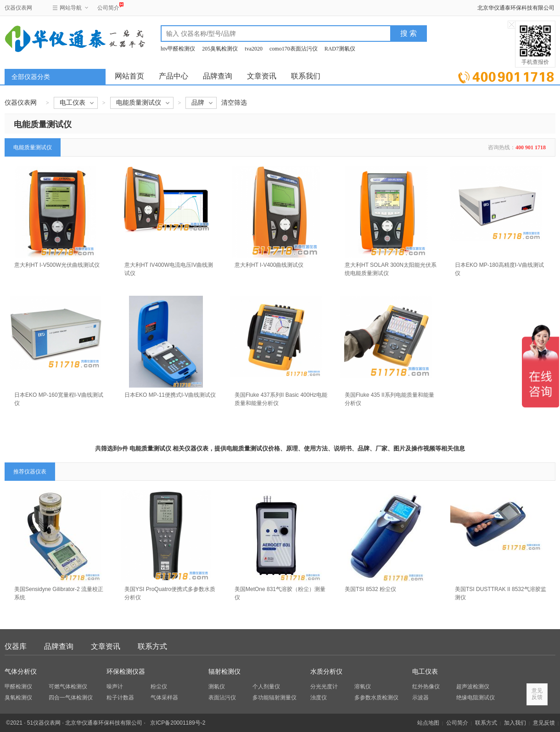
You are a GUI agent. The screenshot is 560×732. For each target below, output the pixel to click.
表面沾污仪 (222, 698)
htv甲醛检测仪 (178, 49)
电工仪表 (425, 672)
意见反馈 (544, 723)
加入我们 (515, 723)
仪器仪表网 (18, 8)
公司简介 (108, 7)
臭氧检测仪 (18, 698)
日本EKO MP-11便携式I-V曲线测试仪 (170, 395)
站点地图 (428, 723)
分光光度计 (324, 687)
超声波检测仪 (473, 687)
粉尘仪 (159, 687)
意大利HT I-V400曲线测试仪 (269, 265)
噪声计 (115, 687)
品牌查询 (218, 76)
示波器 (420, 698)
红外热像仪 (426, 687)
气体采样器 (164, 698)
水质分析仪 (326, 672)
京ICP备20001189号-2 (178, 723)
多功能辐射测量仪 (274, 698)
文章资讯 (262, 76)
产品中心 (174, 76)
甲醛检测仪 (18, 687)
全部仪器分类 (31, 77)
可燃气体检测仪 (68, 687)
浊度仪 (319, 698)
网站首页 (129, 76)
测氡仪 (217, 687)
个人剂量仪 (266, 687)
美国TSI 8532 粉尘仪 (370, 589)
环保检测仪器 (126, 672)
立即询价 (506, 76)
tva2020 (254, 49)
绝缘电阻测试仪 (476, 698)
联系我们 (306, 76)
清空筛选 (234, 103)
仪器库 (16, 646)
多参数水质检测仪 (376, 698)
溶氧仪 (363, 687)
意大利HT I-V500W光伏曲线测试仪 (57, 265)
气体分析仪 (21, 672)
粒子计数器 (120, 698)
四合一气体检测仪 (71, 698)
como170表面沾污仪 (294, 49)
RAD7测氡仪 (340, 49)
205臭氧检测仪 (220, 49)
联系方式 (152, 646)
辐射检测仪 (224, 672)
